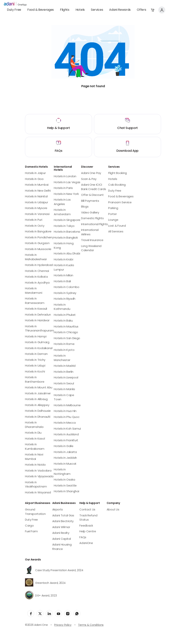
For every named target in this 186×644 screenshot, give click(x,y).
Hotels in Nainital (36, 197)
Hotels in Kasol (35, 439)
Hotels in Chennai (37, 271)
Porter (112, 214)
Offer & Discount (92, 195)
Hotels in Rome (64, 344)
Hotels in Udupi (35, 366)
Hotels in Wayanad (38, 493)
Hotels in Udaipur (37, 203)
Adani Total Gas (63, 516)
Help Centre (88, 532)
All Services (116, 232)
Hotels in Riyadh (65, 299)
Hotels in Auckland (66, 435)
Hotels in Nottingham (62, 472)
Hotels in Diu (33, 433)
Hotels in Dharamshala (34, 425)
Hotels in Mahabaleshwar (36, 257)
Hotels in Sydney (65, 293)
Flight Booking (117, 173)
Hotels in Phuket (65, 315)
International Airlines (90, 232)
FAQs (83, 538)
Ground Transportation (35, 512)
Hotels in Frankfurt (66, 441)
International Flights (94, 224)
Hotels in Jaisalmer (38, 394)
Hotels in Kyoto (64, 350)
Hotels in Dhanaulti (38, 417)
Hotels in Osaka (64, 480)
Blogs (85, 207)
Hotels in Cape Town (64, 398)
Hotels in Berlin (64, 372)
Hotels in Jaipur (35, 173)
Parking (113, 208)
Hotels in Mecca (65, 423)
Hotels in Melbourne (67, 406)
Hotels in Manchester (62, 358)
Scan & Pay (89, 179)
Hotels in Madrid (65, 366)
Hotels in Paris (63, 188)
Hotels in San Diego (67, 338)
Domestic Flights (92, 219)
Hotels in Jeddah (65, 458)
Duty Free (14, 10)
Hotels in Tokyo (64, 226)
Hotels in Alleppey (37, 405)
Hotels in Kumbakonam (35, 447)
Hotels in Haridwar (37, 321)
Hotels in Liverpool (66, 378)
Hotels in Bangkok (66, 238)
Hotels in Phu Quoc (67, 417)
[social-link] (31, 614)
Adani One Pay (91, 173)
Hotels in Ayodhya (37, 283)
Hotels (80, 10)
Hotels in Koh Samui (67, 429)
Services (97, 10)
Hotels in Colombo (67, 287)
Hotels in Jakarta (65, 452)
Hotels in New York (66, 194)
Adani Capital (62, 539)
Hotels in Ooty (35, 226)
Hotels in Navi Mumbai (34, 457)
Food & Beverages (41, 10)
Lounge (113, 220)
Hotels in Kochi (35, 372)
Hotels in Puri (34, 220)
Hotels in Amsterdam (62, 212)
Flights (65, 10)
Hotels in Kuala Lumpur (64, 268)
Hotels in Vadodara (38, 471)
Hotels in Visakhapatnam (36, 485)
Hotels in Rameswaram (35, 301)
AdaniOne (86, 543)
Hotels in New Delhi (38, 191)
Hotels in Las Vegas (67, 183)
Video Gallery (90, 213)
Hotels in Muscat (65, 464)
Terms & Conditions (91, 625)
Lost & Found (117, 226)
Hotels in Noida (35, 465)
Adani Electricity (63, 521)
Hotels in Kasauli (36, 309)
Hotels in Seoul (64, 384)
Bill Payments (90, 201)
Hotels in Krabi (63, 260)
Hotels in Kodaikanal (39, 348)
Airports (58, 510)
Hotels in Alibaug (36, 399)
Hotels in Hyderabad (39, 265)
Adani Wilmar (61, 527)
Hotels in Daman (36, 354)
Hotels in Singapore (67, 220)
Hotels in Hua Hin (65, 411)
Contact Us (87, 510)
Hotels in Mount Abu (39, 388)
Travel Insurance (92, 240)
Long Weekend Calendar (91, 249)
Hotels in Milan (63, 276)
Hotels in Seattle (65, 486)
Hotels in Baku (63, 321)
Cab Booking (117, 185)
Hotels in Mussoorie (38, 249)
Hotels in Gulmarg (37, 343)
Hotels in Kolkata (36, 277)
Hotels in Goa (34, 179)
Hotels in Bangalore (38, 232)
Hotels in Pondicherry (39, 238)
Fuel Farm (31, 532)
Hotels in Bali (62, 282)
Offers (141, 10)
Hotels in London (65, 177)
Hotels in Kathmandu (62, 307)
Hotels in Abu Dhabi (67, 254)
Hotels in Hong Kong (64, 246)
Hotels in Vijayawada (39, 477)
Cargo (29, 526)
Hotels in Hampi (36, 337)
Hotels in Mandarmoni (34, 291)
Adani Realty (61, 533)
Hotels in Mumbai (37, 185)
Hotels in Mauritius (66, 327)
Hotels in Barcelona (67, 232)
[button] (153, 10)
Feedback (86, 526)
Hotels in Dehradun (38, 315)
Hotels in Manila (64, 389)
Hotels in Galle (64, 446)
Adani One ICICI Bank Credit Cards (94, 187)
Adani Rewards (120, 10)
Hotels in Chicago (66, 333)
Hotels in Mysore (36, 208)
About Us (113, 510)
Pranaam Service (120, 203)
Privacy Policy (63, 625)
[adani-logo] (15, 4)
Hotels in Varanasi (37, 214)
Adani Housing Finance (62, 547)
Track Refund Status (88, 518)
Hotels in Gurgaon (37, 243)
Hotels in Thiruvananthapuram (39, 329)
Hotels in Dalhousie (38, 411)
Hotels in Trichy (35, 360)
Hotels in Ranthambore (35, 380)
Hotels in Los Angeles (62, 202)
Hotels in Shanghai (66, 492)
